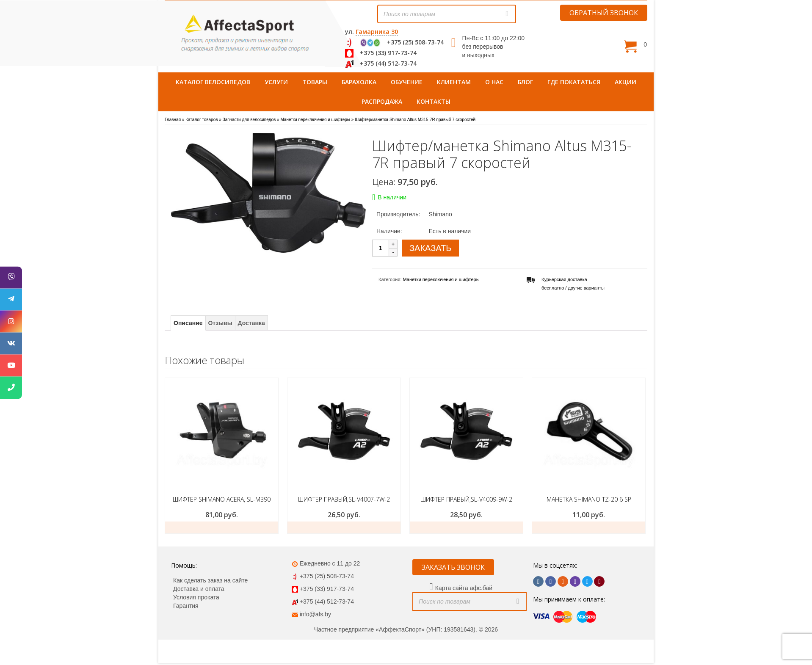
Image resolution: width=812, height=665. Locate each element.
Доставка (251, 323)
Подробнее (589, 527)
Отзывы (220, 323)
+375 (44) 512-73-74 (388, 63)
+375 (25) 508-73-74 (415, 42)
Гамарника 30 (377, 32)
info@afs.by (315, 614)
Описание (188, 323)
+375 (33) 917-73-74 (388, 53)
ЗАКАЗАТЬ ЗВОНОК (453, 567)
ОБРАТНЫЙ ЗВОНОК (604, 13)
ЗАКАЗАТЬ (430, 248)
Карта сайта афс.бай (464, 588)
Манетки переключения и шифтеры (441, 279)
